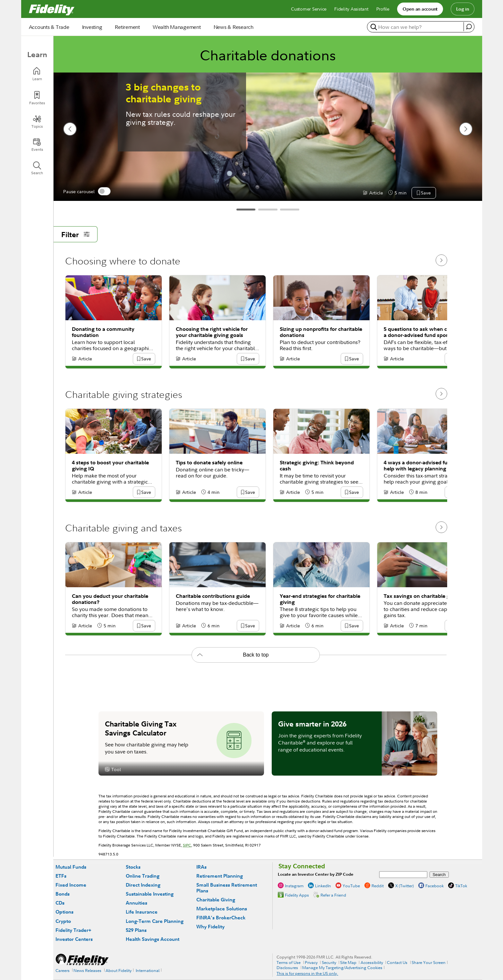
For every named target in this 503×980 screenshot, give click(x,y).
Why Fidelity (210, 927)
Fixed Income (71, 885)
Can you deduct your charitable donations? (110, 599)
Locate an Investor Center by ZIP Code (316, 874)
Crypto (63, 921)
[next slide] (466, 129)
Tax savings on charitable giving (423, 596)
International (148, 970)
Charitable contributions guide (213, 596)
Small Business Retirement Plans (227, 888)
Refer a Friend (333, 895)
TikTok (461, 886)
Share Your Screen (429, 962)
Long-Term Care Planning (155, 921)
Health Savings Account (153, 939)
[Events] (37, 145)
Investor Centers (74, 939)
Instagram (294, 886)
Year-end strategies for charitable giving (320, 599)
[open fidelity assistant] (469, 27)
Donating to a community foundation (103, 332)
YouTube (351, 886)
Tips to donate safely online (209, 463)
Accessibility (372, 962)
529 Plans (136, 930)
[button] (426, 193)
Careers (63, 970)
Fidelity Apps (297, 895)
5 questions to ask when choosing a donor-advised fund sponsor (425, 332)
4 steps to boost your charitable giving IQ (110, 466)
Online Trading (143, 876)
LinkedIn (323, 886)
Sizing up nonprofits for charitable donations (321, 332)
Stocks (133, 867)
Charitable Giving (216, 900)
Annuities (136, 903)
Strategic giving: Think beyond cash (317, 466)
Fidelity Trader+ (73, 930)
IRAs (201, 867)
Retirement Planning (220, 876)
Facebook (435, 886)
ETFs (61, 876)
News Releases (87, 970)
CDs (60, 903)
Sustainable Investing (150, 894)
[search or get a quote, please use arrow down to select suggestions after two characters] (416, 27)
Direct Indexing (143, 885)
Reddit (378, 886)
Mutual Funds (71, 867)
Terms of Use (289, 962)
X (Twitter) (405, 886)
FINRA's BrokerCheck (221, 918)
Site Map (348, 962)
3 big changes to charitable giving (164, 93)
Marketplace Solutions (222, 909)
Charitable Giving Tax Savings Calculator (141, 728)
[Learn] (37, 74)
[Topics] (37, 122)
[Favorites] (37, 98)
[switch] (104, 191)
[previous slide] (70, 129)
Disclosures (287, 967)
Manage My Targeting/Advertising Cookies (342, 967)
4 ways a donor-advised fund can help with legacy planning (424, 466)
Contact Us (397, 962)
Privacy (311, 962)
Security (329, 962)
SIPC (187, 845)
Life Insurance (142, 912)
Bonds (63, 894)
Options (64, 912)
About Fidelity (119, 970)
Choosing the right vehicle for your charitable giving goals (212, 332)
